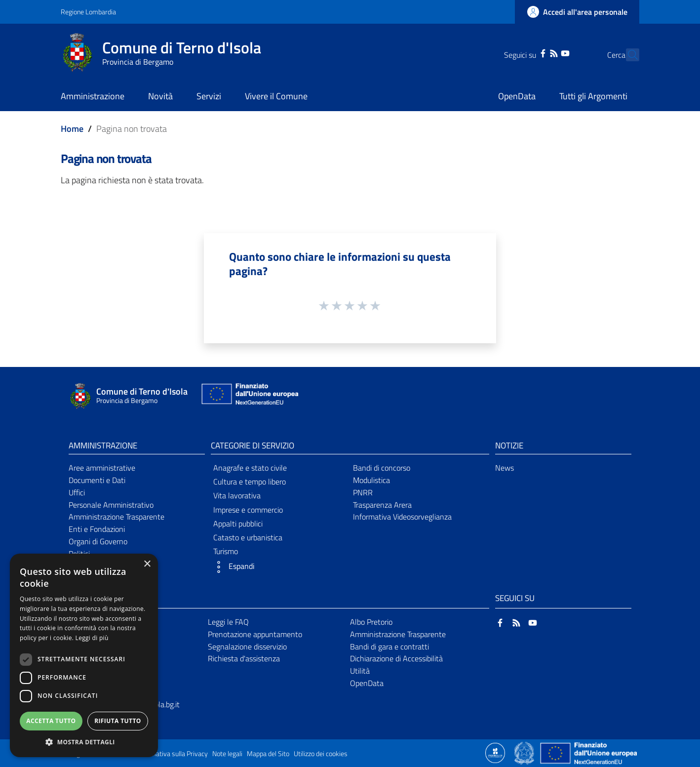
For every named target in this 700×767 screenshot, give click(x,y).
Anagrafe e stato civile (250, 468)
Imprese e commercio (248, 510)
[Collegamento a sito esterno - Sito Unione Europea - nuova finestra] (249, 396)
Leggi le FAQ (228, 622)
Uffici (77, 492)
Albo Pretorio (371, 622)
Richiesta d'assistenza (244, 658)
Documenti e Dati (97, 480)
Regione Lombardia (88, 12)
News (505, 468)
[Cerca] (627, 55)
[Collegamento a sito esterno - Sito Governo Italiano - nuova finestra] (525, 752)
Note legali (227, 754)
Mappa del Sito (268, 754)
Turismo (226, 551)
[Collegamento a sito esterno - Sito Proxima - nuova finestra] (495, 752)
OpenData (367, 683)
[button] (279, 567)
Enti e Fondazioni (97, 529)
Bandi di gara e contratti (389, 646)
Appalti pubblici (238, 524)
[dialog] (84, 655)
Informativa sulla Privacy (172, 754)
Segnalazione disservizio (247, 646)
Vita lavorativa (237, 495)
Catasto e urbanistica (248, 537)
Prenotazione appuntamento (255, 634)
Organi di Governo (98, 541)
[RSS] (537, 52)
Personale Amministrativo (111, 505)
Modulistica (371, 480)
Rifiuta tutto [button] (118, 721)
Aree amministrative (102, 468)
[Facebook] (526, 52)
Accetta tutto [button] (51, 721)
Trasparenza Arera (382, 505)
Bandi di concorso (382, 468)
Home (72, 129)
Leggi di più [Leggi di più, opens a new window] (92, 638)
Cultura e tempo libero (250, 482)
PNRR (363, 492)
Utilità (360, 671)
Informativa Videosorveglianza (402, 517)
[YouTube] (547, 52)
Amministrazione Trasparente (117, 517)
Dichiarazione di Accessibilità (396, 658)
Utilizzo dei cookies (321, 754)
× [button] (147, 564)
